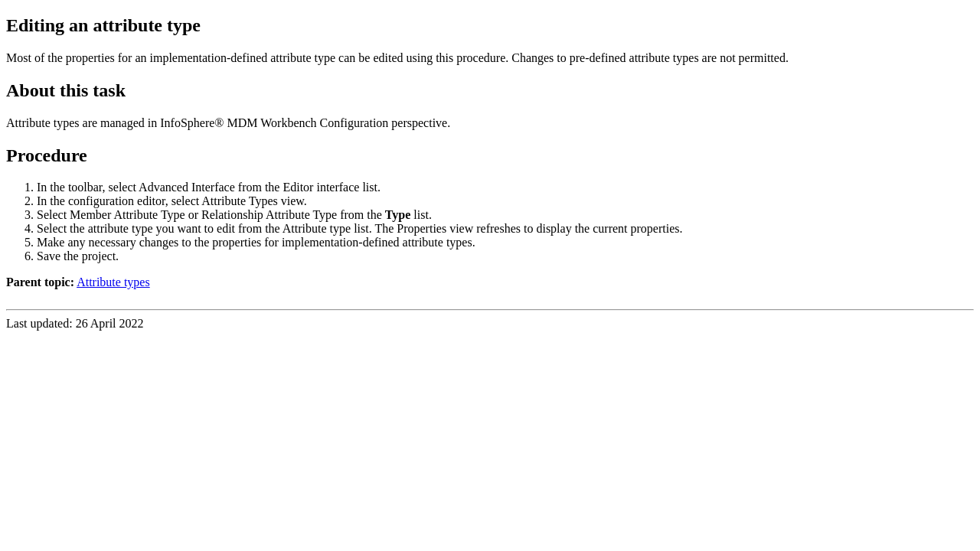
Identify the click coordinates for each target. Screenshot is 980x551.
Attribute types (113, 282)
